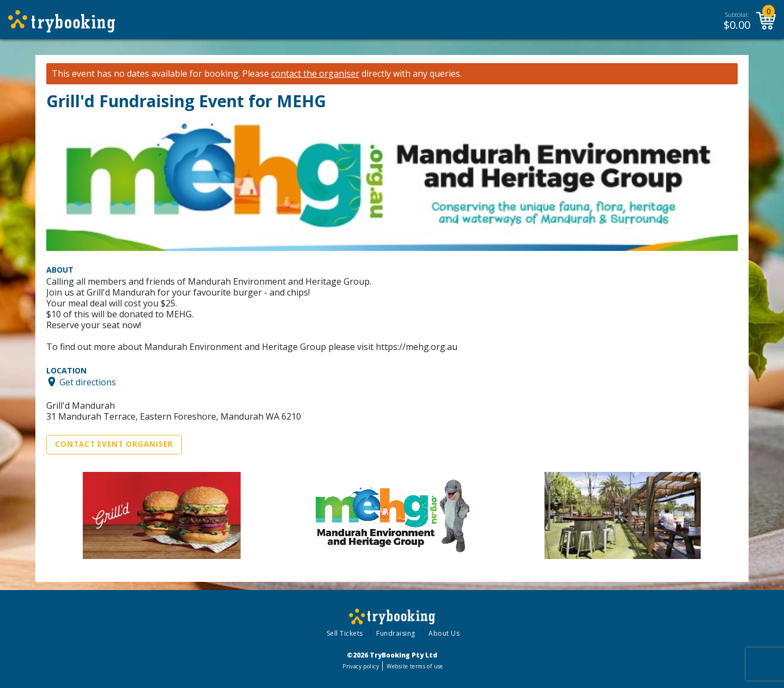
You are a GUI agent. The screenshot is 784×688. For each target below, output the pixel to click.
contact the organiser (315, 74)
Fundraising (396, 633)
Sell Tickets (345, 633)
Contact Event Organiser (114, 444)
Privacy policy (361, 666)
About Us (444, 633)
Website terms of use (415, 666)
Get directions (88, 382)
